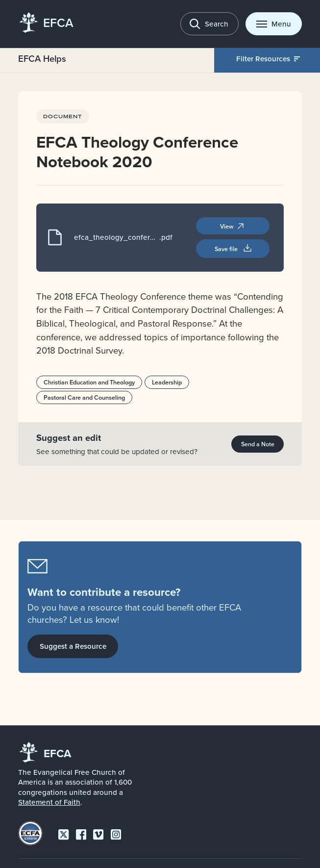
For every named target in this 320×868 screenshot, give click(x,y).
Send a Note (258, 443)
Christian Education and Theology (89, 382)
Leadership (166, 382)
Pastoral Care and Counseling (84, 397)
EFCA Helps (42, 59)
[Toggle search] (209, 24)
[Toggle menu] (274, 24)
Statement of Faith (49, 802)
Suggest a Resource (73, 646)
